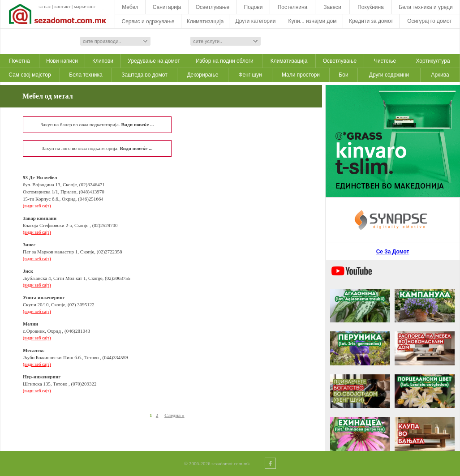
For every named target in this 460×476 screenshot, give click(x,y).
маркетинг (85, 6)
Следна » (174, 415)
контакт (62, 6)
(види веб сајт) (37, 206)
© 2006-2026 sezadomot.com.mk (217, 463)
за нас (45, 6)
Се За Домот (393, 252)
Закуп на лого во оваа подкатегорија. (97, 148)
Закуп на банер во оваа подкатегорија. (97, 124)
